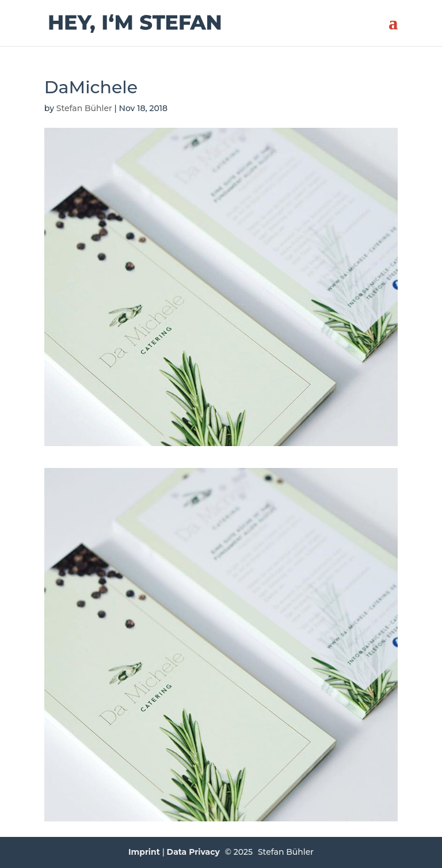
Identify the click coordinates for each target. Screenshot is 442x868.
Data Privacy (193, 852)
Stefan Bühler (84, 108)
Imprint (144, 852)
